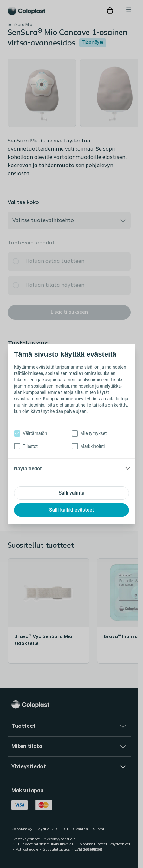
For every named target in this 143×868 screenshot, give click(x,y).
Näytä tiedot (28, 469)
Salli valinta (72, 493)
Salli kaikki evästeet (71, 510)
